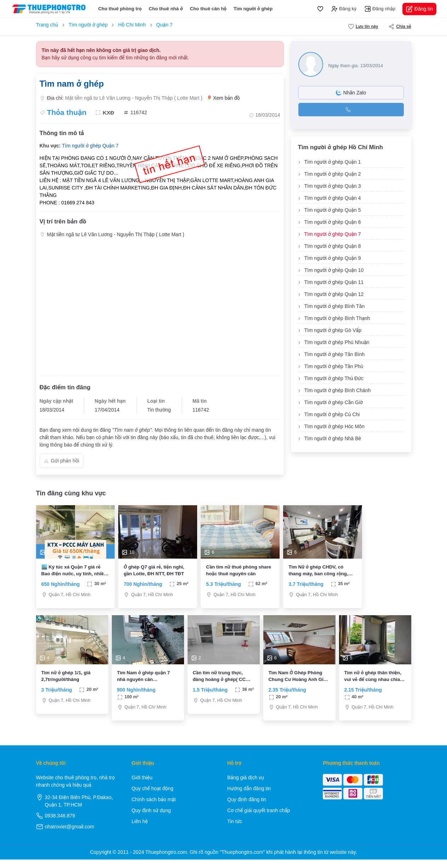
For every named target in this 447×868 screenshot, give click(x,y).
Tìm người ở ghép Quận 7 (90, 146)
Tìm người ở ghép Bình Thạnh (337, 318)
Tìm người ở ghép (253, 9)
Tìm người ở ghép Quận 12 (334, 294)
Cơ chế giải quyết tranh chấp (259, 819)
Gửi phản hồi (61, 461)
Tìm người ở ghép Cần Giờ (334, 402)
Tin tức (235, 830)
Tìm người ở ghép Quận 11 (334, 282)
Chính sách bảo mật (154, 808)
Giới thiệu (142, 786)
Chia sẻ (400, 27)
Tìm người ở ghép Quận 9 (333, 258)
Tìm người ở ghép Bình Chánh (338, 390)
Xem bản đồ (224, 98)
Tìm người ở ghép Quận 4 (333, 198)
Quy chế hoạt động (153, 797)
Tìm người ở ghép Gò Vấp (333, 330)
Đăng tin (419, 9)
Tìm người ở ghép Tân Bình (335, 354)
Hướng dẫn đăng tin (249, 797)
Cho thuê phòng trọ (120, 9)
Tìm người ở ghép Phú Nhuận (337, 342)
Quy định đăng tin (247, 808)
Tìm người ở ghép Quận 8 (333, 246)
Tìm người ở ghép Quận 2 (333, 174)
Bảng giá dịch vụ (246, 786)
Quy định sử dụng (151, 819)
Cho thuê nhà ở (166, 9)
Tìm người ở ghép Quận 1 (333, 162)
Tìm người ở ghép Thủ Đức (334, 378)
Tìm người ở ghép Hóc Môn (334, 426)
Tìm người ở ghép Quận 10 (334, 270)
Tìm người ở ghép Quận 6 (333, 222)
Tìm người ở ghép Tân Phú (334, 366)
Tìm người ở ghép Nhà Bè (333, 438)
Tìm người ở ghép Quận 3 (333, 186)
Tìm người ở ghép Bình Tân (335, 306)
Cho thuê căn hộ (208, 9)
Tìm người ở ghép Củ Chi (332, 414)
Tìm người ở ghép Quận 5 (333, 210)
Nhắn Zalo (351, 93)
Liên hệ (140, 830)
